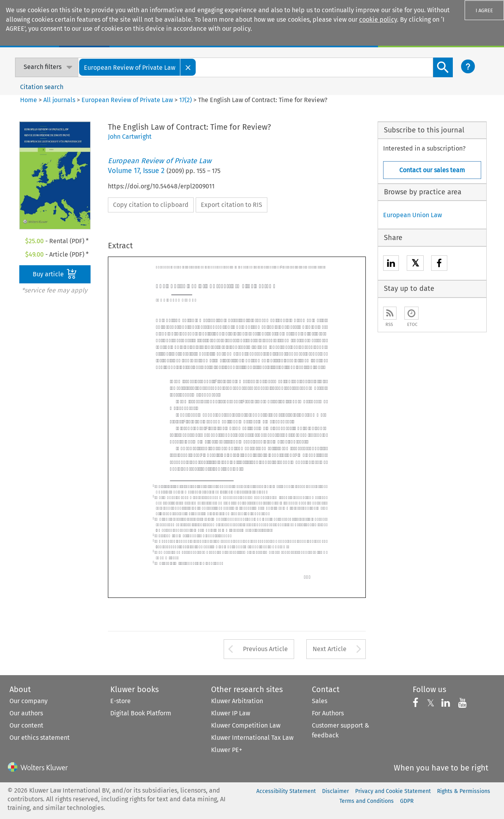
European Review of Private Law (127, 100)
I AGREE (484, 10)
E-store (120, 701)
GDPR (407, 801)
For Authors (328, 713)
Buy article (55, 274)
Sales (320, 701)
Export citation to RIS (232, 205)
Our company (29, 701)
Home (29, 100)
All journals (60, 100)
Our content (26, 725)
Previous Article (265, 649)
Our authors (26, 713)
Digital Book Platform (141, 713)
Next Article (330, 649)
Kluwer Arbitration (237, 701)
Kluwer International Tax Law (252, 738)
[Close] (188, 67)
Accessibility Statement (286, 791)
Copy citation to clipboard (151, 205)
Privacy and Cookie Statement (393, 791)
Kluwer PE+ (227, 750)
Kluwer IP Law (231, 713)
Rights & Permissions (464, 791)
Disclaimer (335, 791)
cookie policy (378, 20)
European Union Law (412, 215)
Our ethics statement (40, 738)
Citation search (42, 87)
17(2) (185, 100)
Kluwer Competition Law (246, 725)
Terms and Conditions (367, 801)
